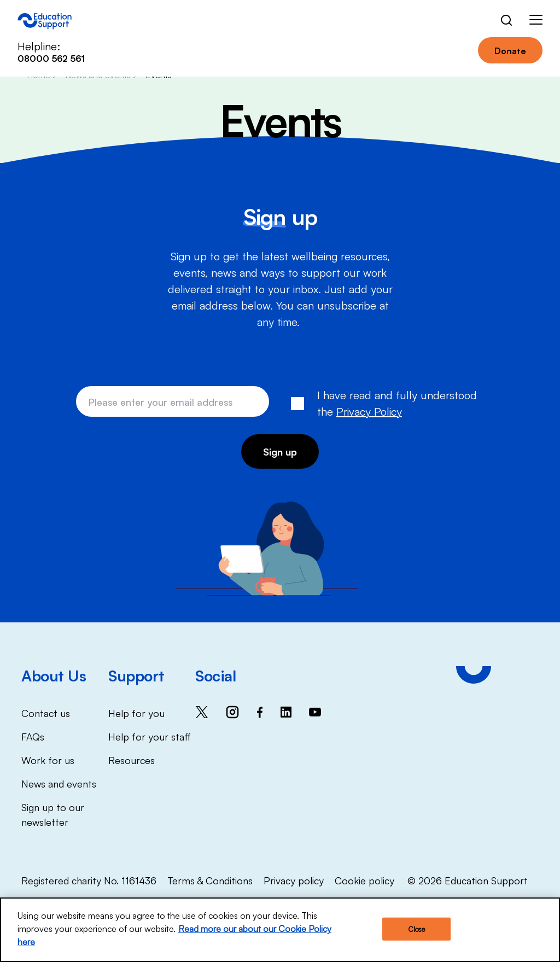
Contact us (46, 713)
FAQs (33, 736)
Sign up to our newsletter (53, 814)
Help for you (136, 713)
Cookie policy (364, 880)
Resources (132, 760)
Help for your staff (150, 736)
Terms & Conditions (210, 880)
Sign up (280, 451)
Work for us (48, 760)
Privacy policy (294, 880)
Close (417, 931)
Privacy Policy (369, 411)
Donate (510, 50)
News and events (59, 783)
